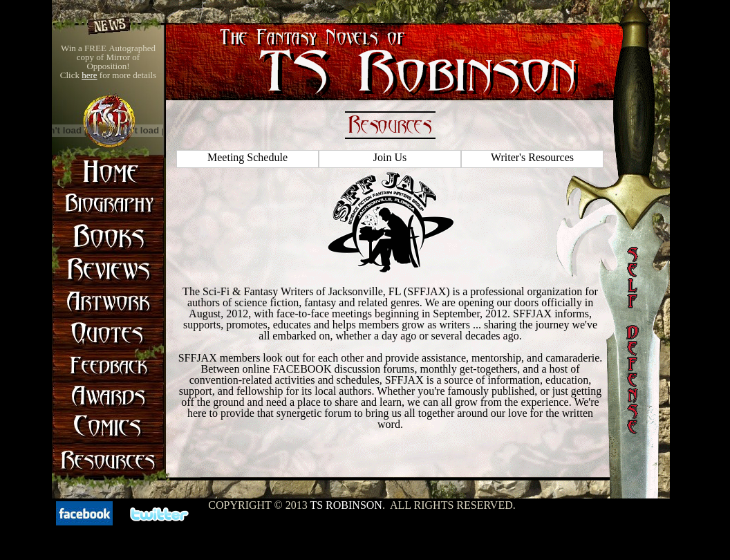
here (89, 75)
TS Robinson (346, 505)
